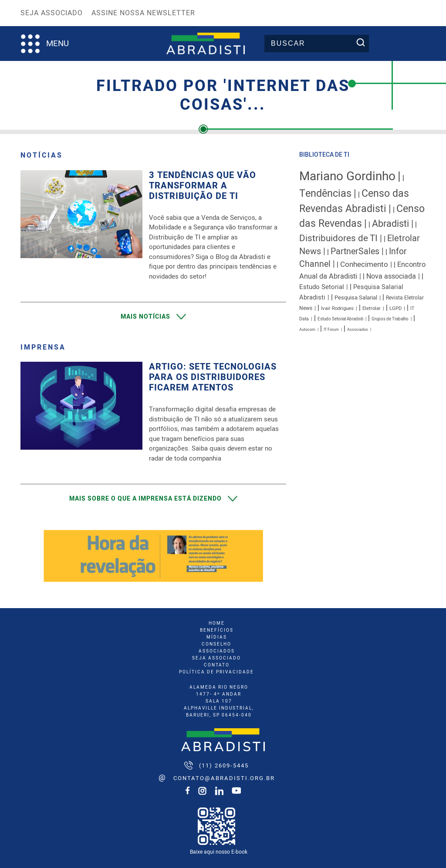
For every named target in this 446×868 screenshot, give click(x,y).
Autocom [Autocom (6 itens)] (307, 330)
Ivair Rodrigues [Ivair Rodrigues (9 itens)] (337, 308)
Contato (217, 665)
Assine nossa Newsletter (143, 13)
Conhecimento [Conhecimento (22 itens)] (364, 264)
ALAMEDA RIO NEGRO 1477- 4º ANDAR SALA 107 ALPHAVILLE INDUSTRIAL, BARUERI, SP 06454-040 (219, 701)
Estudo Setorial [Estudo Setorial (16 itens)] (322, 287)
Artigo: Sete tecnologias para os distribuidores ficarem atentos (213, 377)
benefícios (217, 630)
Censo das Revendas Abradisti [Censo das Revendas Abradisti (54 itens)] (354, 201)
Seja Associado (52, 13)
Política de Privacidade (216, 672)
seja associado (216, 658)
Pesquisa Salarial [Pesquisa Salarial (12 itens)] (356, 298)
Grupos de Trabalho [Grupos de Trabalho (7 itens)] (390, 319)
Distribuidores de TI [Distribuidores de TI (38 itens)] (338, 238)
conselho (216, 644)
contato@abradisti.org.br (224, 778)
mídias (217, 637)
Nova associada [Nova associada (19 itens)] (391, 276)
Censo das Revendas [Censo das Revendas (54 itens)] (362, 217)
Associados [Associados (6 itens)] (358, 330)
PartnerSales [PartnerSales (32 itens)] (355, 251)
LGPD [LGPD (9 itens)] (395, 308)
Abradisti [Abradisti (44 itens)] (390, 224)
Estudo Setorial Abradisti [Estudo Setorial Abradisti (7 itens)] (340, 319)
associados (217, 651)
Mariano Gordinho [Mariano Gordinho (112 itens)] (347, 177)
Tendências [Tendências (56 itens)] (325, 193)
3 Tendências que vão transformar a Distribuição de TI (203, 186)
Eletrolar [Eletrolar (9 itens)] (372, 308)
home (217, 623)
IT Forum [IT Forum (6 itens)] (331, 330)
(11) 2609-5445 (224, 765)
